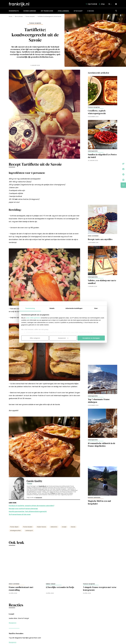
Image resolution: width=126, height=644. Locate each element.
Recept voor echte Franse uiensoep (23, 510)
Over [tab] (96, 308)
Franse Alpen (14, 528)
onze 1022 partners (33, 318)
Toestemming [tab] (30, 308)
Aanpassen (63, 338)
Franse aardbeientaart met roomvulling (21, 590)
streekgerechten (15, 532)
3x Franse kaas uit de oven (20, 516)
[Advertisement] (103, 183)
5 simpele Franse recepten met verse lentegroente (100, 590)
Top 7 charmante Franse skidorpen (99, 402)
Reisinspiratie (14, 12)
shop (103, 5)
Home (11, 18)
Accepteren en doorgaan (91, 338)
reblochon (54, 528)
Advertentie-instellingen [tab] (74, 308)
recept (64, 528)
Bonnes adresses (30, 12)
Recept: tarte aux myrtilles (100, 241)
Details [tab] (52, 308)
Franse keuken (28, 528)
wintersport (29, 532)
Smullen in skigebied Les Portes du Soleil (102, 157)
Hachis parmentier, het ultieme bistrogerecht (28, 513)
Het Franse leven (47, 12)
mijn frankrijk (93, 5)
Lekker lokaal (51, 585)
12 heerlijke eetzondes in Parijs (60, 588)
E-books (91, 12)
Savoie (73, 528)
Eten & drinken (63, 12)
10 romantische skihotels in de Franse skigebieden (102, 446)
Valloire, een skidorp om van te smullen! (102, 283)
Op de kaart (78, 12)
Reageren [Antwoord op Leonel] (13, 624)
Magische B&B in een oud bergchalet (99, 504)
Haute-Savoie (41, 528)
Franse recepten (30, 18)
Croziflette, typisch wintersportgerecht (97, 113)
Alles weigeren (35, 338)
